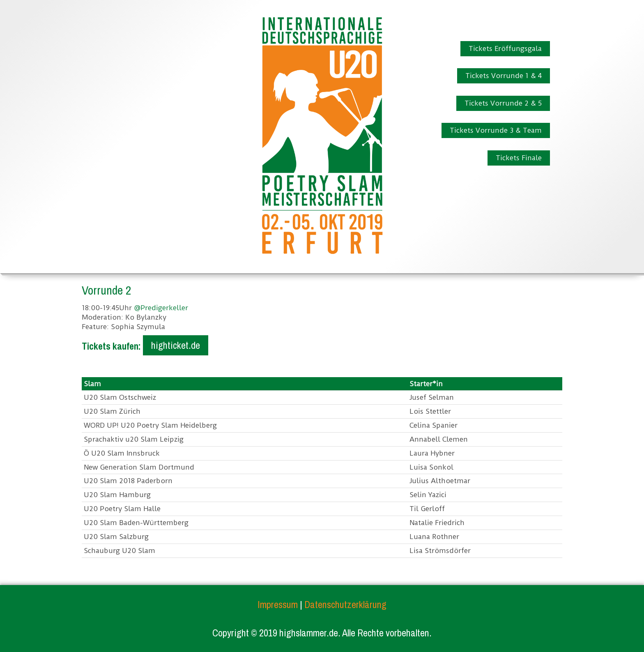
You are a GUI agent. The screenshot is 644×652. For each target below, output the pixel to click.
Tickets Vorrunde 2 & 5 (503, 103)
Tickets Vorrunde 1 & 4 (504, 76)
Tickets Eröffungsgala (505, 48)
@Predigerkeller (161, 308)
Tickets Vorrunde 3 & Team (496, 130)
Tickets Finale (519, 158)
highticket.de (176, 345)
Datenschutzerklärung (345, 604)
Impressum (278, 604)
